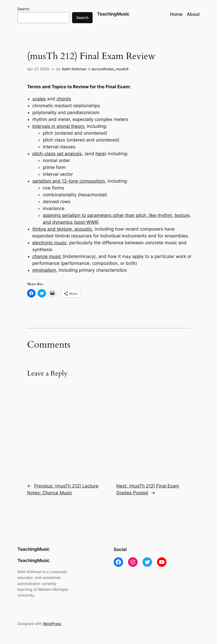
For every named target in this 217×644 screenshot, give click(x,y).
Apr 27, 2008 (38, 69)
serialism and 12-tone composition (69, 181)
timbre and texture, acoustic (62, 229)
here (100, 154)
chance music (47, 256)
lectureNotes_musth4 (110, 69)
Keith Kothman (74, 69)
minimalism (44, 270)
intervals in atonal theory (58, 126)
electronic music (49, 243)
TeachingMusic (113, 14)
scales (39, 99)
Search (23, 9)
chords (64, 99)
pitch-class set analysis (57, 154)
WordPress (52, 624)
